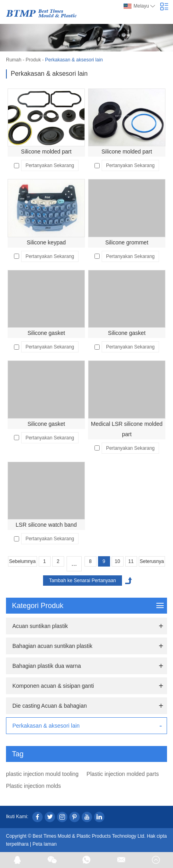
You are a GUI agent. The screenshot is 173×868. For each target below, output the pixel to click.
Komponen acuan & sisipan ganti (53, 686)
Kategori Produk (88, 606)
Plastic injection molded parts (123, 774)
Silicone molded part (46, 152)
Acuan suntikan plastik (40, 626)
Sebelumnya (23, 561)
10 (117, 561)
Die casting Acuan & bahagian (50, 706)
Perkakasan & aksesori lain (74, 60)
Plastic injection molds (33, 786)
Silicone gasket (46, 333)
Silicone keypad (46, 242)
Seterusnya (152, 561)
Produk (33, 60)
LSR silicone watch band (46, 525)
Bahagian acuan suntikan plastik (52, 646)
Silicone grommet (127, 242)
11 (131, 561)
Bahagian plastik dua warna (47, 666)
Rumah (14, 60)
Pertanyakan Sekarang (50, 165)
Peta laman (45, 844)
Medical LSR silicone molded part (127, 429)
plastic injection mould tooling (42, 774)
